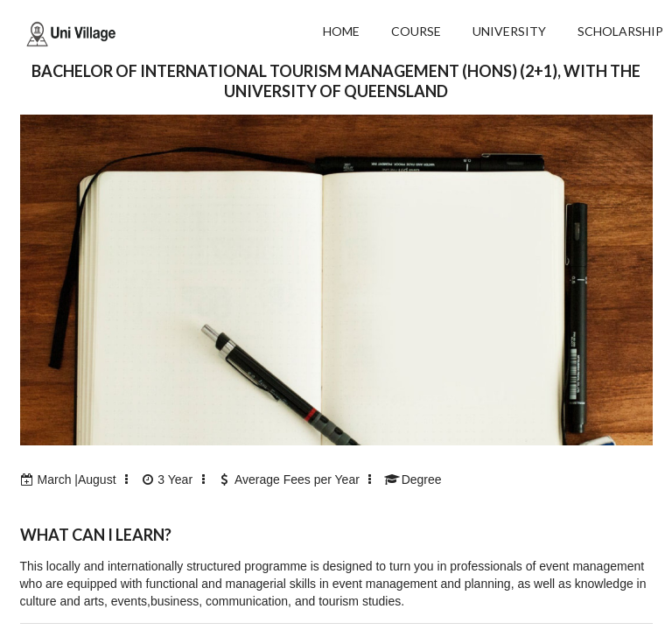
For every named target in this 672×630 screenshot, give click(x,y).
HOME (341, 31)
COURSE (416, 31)
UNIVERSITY (509, 31)
